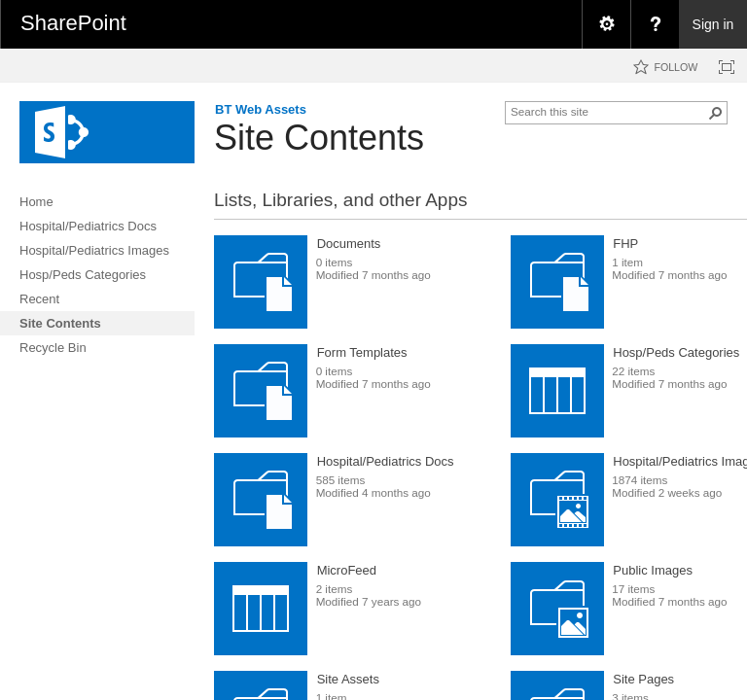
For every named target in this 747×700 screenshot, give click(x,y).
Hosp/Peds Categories (676, 352)
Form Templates (362, 352)
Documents (349, 244)
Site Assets (348, 679)
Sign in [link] (713, 24)
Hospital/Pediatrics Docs (386, 461)
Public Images (653, 570)
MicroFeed (347, 570)
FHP (625, 244)
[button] (716, 113)
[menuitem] (606, 24)
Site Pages (643, 679)
